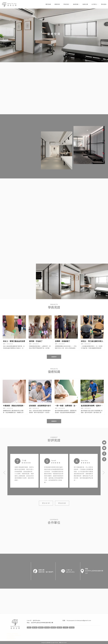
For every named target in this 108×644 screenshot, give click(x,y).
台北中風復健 (15, 633)
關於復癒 (48, 4)
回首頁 (29, 627)
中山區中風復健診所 (11, 639)
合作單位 (94, 4)
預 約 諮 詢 (96, 110)
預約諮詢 (104, 4)
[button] (3, 36)
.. (59, 643)
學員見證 (66, 4)
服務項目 (57, 4)
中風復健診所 (18, 635)
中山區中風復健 (10, 635)
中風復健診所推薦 (11, 640)
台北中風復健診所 (11, 637)
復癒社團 (85, 4)
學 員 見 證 (62, 503)
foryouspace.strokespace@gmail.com (79, 620)
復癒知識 (76, 4)
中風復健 (9, 633)
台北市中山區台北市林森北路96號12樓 (42, 623)
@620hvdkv (37, 620)
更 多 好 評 (46, 503)
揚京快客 (49, 643)
